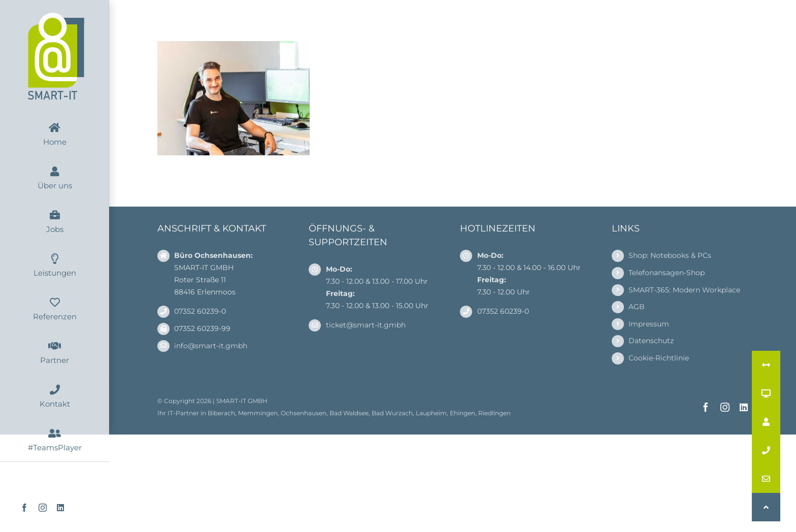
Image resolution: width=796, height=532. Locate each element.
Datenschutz (651, 341)
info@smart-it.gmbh (211, 346)
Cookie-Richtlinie (659, 358)
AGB (637, 307)
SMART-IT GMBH (242, 401)
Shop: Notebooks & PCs (670, 255)
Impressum (649, 324)
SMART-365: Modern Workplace (684, 290)
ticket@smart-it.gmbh (366, 325)
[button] (766, 507)
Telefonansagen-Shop (667, 273)
